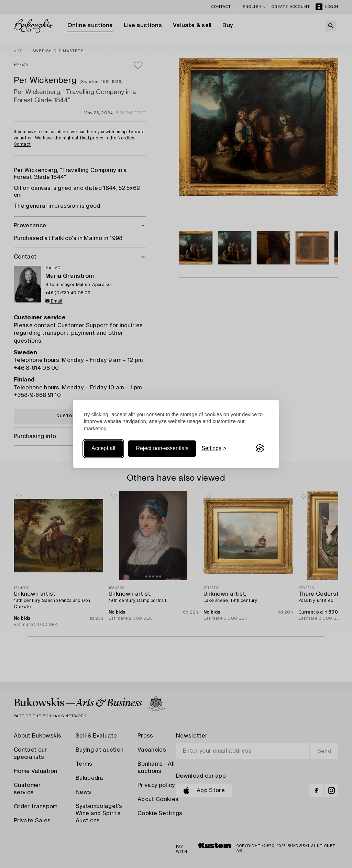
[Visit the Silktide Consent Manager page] (260, 448)
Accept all (103, 448)
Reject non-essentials (162, 448)
